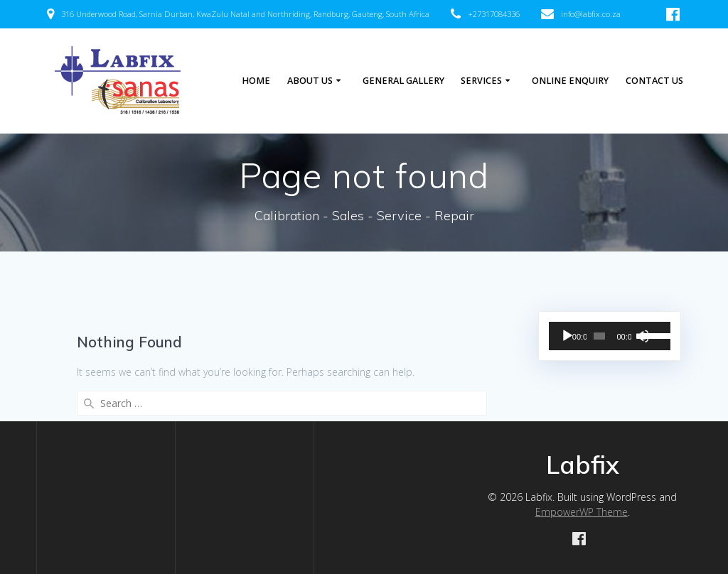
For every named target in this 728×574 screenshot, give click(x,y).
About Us (310, 81)
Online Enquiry (570, 81)
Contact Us (654, 81)
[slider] (599, 336)
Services (481, 81)
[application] (609, 336)
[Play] (567, 336)
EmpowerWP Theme (582, 512)
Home (256, 81)
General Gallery (403, 81)
